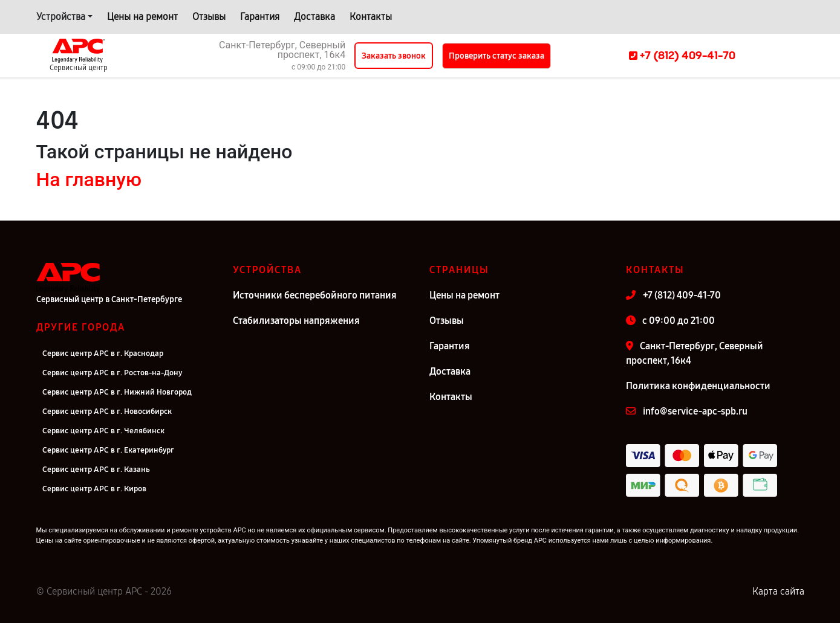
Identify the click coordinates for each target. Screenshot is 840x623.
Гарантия (260, 17)
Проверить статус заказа (497, 56)
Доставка (314, 17)
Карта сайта (778, 591)
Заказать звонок (394, 56)
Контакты (371, 17)
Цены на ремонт (142, 17)
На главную (89, 179)
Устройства (61, 17)
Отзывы (209, 17)
